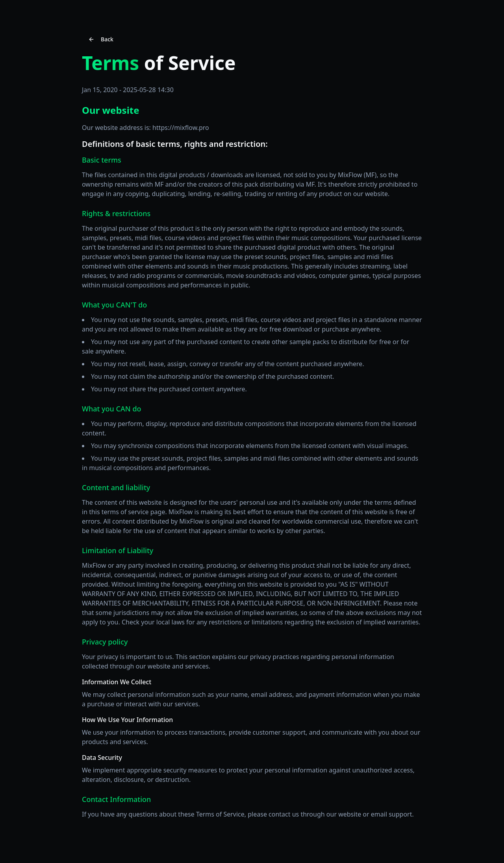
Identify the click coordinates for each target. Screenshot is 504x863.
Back (101, 39)
